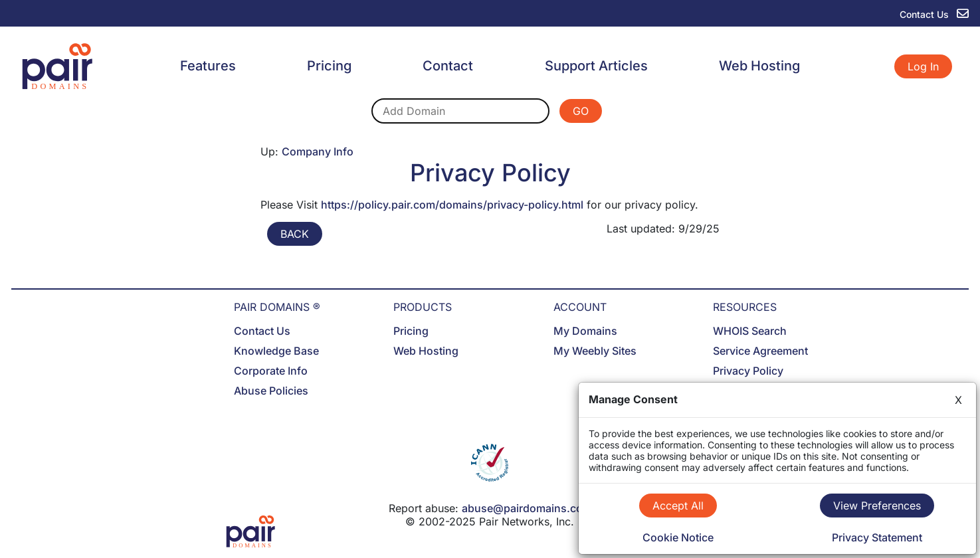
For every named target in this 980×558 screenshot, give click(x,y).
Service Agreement (760, 351)
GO (581, 111)
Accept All (678, 506)
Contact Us (262, 331)
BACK (295, 234)
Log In (923, 66)
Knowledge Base (276, 351)
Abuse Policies (271, 391)
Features (208, 66)
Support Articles (596, 66)
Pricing (329, 66)
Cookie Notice (678, 537)
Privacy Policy (748, 371)
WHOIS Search (750, 331)
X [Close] (958, 400)
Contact (448, 66)
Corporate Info (271, 371)
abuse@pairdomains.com (527, 508)
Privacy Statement (877, 537)
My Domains (585, 331)
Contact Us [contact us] (934, 14)
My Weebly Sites (595, 351)
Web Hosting (759, 66)
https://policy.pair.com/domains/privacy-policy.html (452, 205)
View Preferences (877, 506)
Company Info (318, 151)
